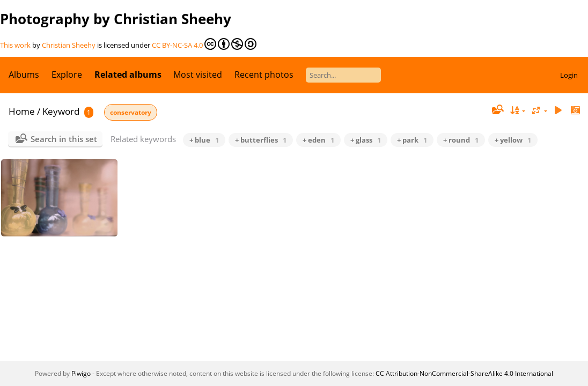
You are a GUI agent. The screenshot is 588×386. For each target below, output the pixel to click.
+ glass (366, 140)
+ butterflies (261, 140)
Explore (67, 75)
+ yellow (513, 140)
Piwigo (81, 373)
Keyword (61, 111)
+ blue (204, 140)
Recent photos (264, 75)
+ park (412, 140)
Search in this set (64, 139)
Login (569, 75)
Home (22, 111)
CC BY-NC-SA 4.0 (204, 44)
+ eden (318, 140)
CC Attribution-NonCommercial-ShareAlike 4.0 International (464, 373)
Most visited (198, 75)
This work (15, 45)
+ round (461, 140)
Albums (24, 75)
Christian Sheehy (69, 45)
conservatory (131, 112)
